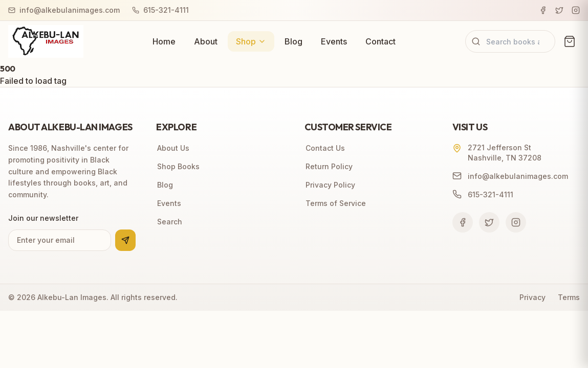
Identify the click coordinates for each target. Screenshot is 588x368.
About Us (173, 148)
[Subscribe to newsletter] (125, 240)
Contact (380, 41)
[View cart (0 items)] (570, 41)
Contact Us (325, 148)
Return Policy (329, 166)
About (206, 41)
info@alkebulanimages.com (64, 10)
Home (164, 41)
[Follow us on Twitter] (489, 222)
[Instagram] (576, 10)
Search (169, 222)
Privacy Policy (330, 185)
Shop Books (178, 166)
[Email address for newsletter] (60, 240)
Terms (569, 297)
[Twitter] (559, 10)
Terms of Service (335, 203)
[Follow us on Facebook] (463, 222)
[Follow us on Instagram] (516, 222)
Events (334, 41)
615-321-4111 (160, 10)
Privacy (532, 297)
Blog (293, 41)
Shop (251, 41)
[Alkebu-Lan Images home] (46, 41)
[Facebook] (543, 10)
